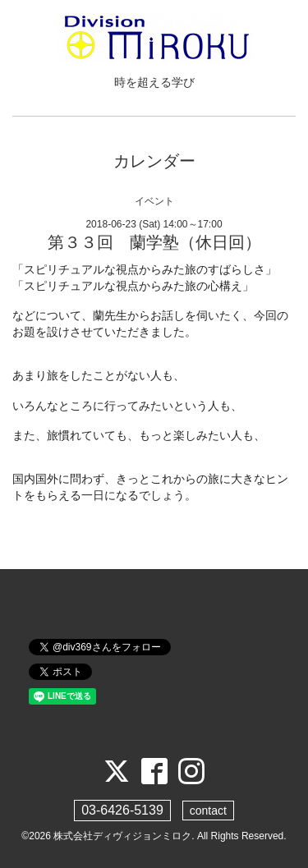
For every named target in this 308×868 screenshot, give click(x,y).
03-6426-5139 (122, 810)
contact (208, 811)
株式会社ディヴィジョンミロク (122, 836)
